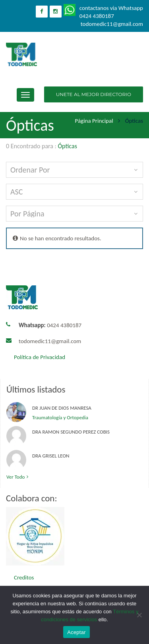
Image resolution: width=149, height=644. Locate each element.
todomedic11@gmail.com (50, 341)
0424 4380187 (50, 325)
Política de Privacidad (40, 357)
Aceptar (76, 632)
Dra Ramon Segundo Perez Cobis (71, 432)
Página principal (94, 121)
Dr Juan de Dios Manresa (62, 408)
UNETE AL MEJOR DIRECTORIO (94, 94)
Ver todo (18, 477)
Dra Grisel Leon (51, 456)
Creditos (24, 577)
